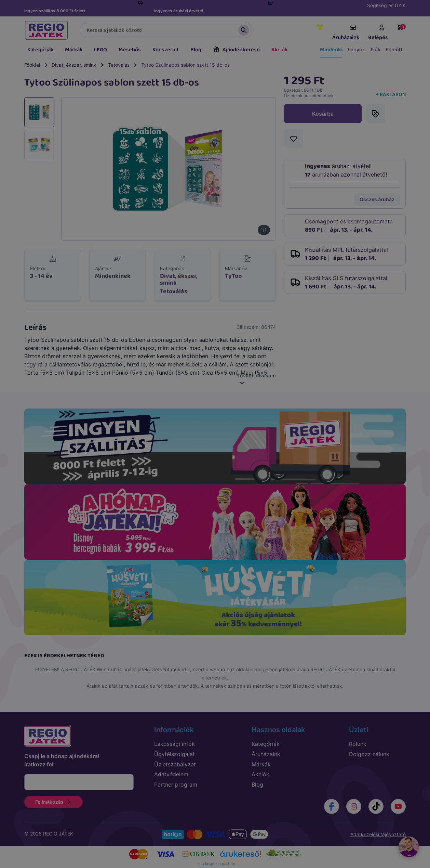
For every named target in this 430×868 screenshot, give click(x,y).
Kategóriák (40, 50)
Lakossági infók (174, 744)
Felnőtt (394, 50)
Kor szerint (166, 50)
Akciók (279, 50)
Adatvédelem (171, 774)
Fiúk (375, 50)
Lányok (357, 50)
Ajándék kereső (236, 50)
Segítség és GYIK (386, 5)
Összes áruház (377, 199)
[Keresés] (166, 30)
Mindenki (331, 50)
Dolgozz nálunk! (370, 754)
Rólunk (358, 744)
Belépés (378, 33)
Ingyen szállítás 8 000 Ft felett (55, 11)
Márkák (74, 50)
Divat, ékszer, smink (74, 65)
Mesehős (130, 50)
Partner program (176, 785)
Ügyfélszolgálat (174, 754)
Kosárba (323, 114)
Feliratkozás (53, 802)
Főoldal (32, 65)
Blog (196, 50)
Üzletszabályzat (175, 764)
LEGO (100, 50)
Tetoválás (119, 65)
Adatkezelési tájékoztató (378, 834)
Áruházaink (346, 33)
